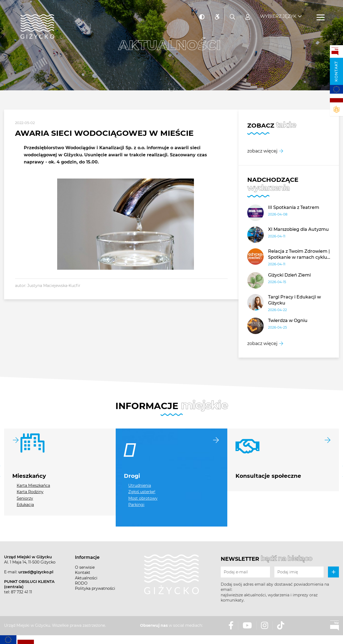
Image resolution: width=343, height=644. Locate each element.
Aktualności (86, 578)
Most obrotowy (143, 498)
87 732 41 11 (21, 592)
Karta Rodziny (30, 492)
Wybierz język (278, 14)
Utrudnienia (140, 485)
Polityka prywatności (95, 588)
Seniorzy (25, 498)
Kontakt (336, 71)
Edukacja (25, 505)
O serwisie (85, 567)
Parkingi (136, 505)
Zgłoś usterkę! (142, 492)
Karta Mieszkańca (33, 485)
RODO (81, 583)
